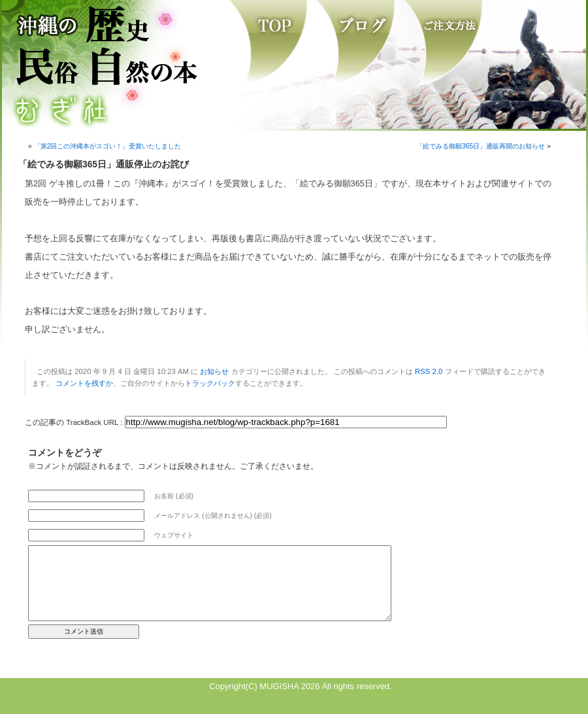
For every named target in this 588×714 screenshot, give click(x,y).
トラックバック (210, 383)
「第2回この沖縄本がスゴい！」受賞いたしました (108, 146)
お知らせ (214, 371)
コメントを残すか (84, 383)
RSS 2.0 (429, 371)
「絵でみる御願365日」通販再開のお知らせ (481, 146)
